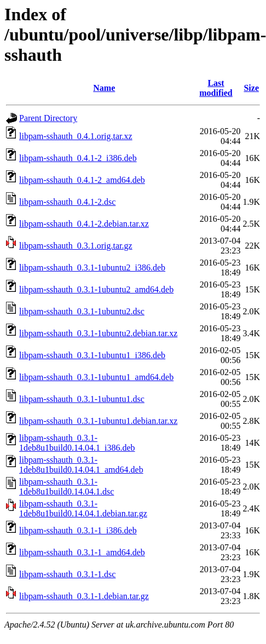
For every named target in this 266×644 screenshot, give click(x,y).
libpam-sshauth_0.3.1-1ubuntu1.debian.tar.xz (98, 421)
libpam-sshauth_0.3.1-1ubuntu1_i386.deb (92, 355)
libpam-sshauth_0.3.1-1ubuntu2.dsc (82, 311)
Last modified (216, 88)
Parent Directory (48, 118)
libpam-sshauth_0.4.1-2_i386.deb (78, 158)
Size (251, 88)
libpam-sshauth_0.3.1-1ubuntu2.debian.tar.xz (98, 333)
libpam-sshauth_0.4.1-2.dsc (67, 202)
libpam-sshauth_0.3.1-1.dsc (67, 574)
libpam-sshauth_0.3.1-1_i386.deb (78, 530)
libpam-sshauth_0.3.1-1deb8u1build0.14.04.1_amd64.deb (81, 465)
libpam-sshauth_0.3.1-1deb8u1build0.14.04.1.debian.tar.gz (83, 508)
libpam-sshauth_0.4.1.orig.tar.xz (76, 136)
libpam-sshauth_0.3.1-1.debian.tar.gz (84, 596)
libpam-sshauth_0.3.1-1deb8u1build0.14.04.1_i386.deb (77, 443)
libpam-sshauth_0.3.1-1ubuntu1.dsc (82, 399)
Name (104, 88)
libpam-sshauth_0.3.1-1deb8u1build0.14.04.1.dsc (66, 487)
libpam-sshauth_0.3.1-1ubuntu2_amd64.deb (96, 289)
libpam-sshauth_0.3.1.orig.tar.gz (76, 246)
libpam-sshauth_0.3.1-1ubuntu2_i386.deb (92, 268)
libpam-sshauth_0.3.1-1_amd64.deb (82, 552)
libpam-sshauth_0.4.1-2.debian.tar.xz (84, 224)
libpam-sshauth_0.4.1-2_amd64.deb (82, 180)
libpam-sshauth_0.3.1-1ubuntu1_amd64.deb (96, 377)
